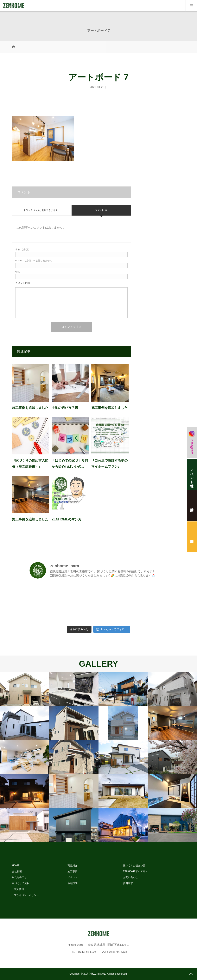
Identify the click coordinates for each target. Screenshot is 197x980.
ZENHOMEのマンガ (66, 519)
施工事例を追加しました (30, 408)
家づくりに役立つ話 (134, 866)
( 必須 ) (22, 249)
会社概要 (17, 872)
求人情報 (19, 889)
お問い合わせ (131, 877)
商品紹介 (72, 866)
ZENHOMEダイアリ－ (135, 872)
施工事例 (72, 872)
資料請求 (128, 883)
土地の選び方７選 (65, 408)
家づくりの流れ (21, 883)
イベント (72, 877)
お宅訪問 (72, 883)
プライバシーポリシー (26, 895)
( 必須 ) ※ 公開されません (33, 261)
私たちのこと (19, 877)
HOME (16, 866)
